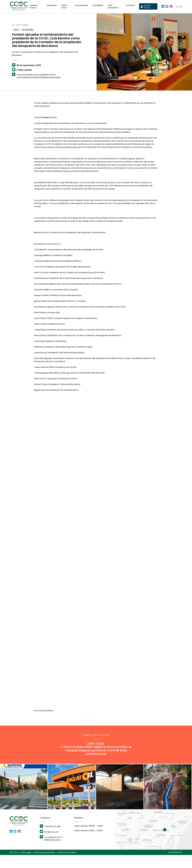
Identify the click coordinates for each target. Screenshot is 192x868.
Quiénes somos (34, 7)
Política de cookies (67, 865)
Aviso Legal (26, 865)
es (181, 7)
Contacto (130, 6)
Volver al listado (20, 25)
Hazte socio (64, 7)
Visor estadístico (113, 7)
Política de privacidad (44, 865)
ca (177, 7)
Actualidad (98, 6)
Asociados (52, 6)
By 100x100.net (175, 865)
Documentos (82, 6)
